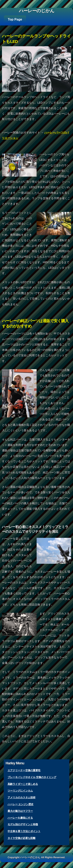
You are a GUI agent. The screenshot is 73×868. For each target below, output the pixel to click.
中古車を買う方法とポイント (24, 831)
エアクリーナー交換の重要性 (24, 770)
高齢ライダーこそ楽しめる (23, 784)
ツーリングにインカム (20, 791)
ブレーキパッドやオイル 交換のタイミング (32, 777)
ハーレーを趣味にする (20, 818)
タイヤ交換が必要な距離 (22, 838)
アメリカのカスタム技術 (22, 797)
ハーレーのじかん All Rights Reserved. (43, 857)
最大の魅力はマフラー (20, 811)
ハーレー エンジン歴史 (21, 804)
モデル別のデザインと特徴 (23, 824)
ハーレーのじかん (37, 11)
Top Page (15, 19)
